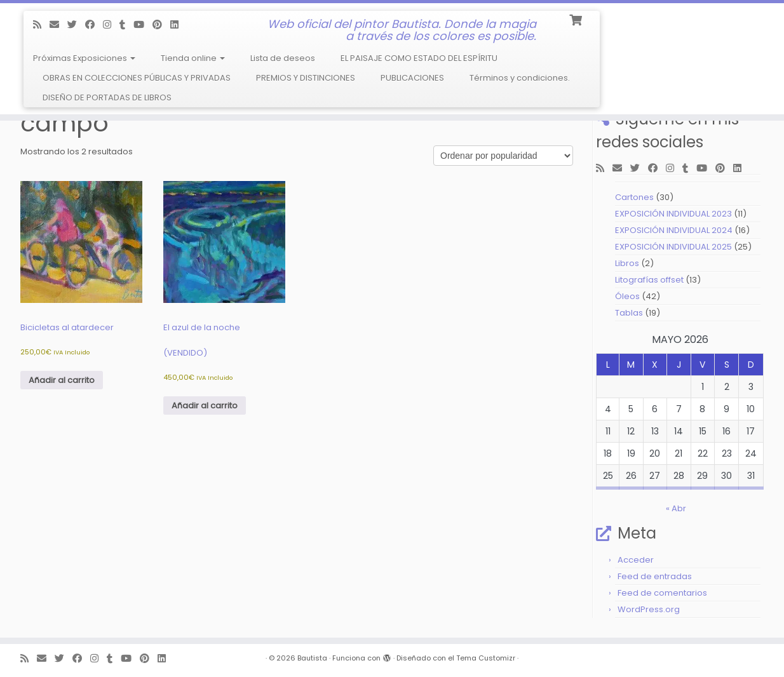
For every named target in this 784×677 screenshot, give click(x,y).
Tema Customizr (486, 658)
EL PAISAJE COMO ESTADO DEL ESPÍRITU (419, 58)
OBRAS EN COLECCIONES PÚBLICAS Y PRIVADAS (137, 78)
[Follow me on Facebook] (94, 24)
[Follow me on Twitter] (76, 24)
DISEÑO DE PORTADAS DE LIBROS (107, 97)
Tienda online (193, 58)
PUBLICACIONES (412, 78)
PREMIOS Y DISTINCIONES (306, 78)
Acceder (636, 560)
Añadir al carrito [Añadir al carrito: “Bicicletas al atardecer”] (62, 380)
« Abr (676, 508)
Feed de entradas (655, 576)
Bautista (312, 658)
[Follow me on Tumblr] (126, 24)
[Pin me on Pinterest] (161, 24)
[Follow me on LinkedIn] (179, 24)
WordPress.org (649, 609)
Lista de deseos (283, 58)
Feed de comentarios (662, 593)
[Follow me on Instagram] (111, 24)
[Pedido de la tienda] (503, 156)
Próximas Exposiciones (84, 58)
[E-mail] (58, 24)
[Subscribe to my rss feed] (41, 24)
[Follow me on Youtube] (143, 24)
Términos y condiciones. (520, 78)
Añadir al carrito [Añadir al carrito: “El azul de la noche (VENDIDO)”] (205, 406)
